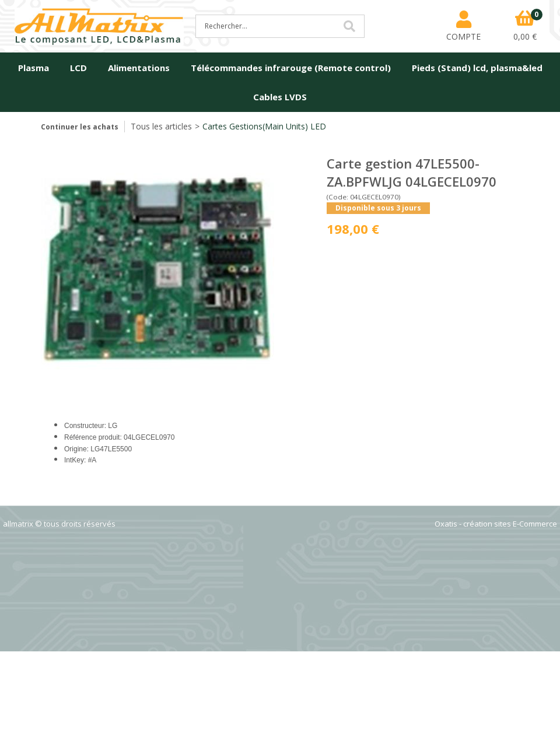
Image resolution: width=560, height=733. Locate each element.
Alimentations (139, 68)
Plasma (34, 68)
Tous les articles (161, 126)
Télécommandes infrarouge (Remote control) (291, 68)
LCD (78, 68)
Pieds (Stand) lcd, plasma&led (477, 68)
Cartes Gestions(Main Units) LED (264, 126)
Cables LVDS (280, 97)
